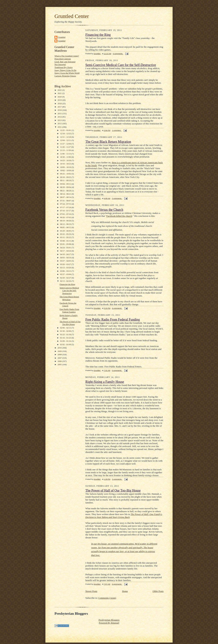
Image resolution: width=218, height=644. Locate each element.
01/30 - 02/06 (66, 331)
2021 (60, 93)
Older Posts (158, 591)
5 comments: (118, 54)
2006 (60, 361)
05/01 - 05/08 (66, 244)
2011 (60, 127)
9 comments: (117, 584)
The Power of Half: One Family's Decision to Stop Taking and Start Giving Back (124, 516)
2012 (60, 123)
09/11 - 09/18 (66, 180)
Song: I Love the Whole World (67, 73)
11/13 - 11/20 (66, 150)
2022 (60, 90)
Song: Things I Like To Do (65, 70)
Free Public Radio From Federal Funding (113, 320)
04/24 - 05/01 (66, 248)
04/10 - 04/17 (66, 254)
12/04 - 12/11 (66, 140)
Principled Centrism (63, 59)
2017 (60, 107)
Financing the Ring (67, 284)
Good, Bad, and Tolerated (65, 62)
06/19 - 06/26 (66, 221)
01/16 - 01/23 (66, 338)
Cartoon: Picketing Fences (65, 76)
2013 (60, 120)
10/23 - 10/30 (66, 160)
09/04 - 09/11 (66, 184)
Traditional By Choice (64, 67)
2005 (60, 364)
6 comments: (117, 308)
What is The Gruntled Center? (67, 56)
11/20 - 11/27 (66, 147)
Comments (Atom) (107, 598)
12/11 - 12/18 (66, 137)
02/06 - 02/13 (66, 328)
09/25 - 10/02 (66, 174)
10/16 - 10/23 (66, 164)
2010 (60, 348)
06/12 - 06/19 (66, 224)
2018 (60, 103)
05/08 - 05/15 (66, 241)
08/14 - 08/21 (66, 194)
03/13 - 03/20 (66, 268)
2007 (60, 358)
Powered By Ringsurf (109, 623)
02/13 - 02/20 (66, 281)
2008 (60, 354)
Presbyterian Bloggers (109, 620)
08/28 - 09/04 (66, 187)
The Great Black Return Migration (108, 142)
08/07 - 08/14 (66, 197)
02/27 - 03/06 (66, 274)
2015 (60, 113)
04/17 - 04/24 (66, 251)
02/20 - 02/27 (66, 278)
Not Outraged (60, 64)
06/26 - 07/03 (66, 217)
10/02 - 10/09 (66, 170)
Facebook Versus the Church (104, 210)
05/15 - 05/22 (66, 237)
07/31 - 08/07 (66, 201)
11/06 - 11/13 (66, 154)
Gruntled (62, 37)
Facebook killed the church (119, 216)
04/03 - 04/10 (66, 258)
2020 (60, 97)
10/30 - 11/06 (66, 157)
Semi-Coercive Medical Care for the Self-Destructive (69, 291)
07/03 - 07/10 (66, 214)
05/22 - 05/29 (66, 234)
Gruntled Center (72, 16)
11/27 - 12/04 (66, 144)
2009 (60, 351)
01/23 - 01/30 (66, 334)
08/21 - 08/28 (66, 191)
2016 (60, 110)
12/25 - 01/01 (66, 130)
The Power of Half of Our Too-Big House (113, 491)
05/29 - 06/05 (66, 231)
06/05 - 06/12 (66, 227)
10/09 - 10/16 (66, 167)
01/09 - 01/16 (66, 341)
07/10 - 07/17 (66, 211)
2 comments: (117, 198)
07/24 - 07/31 (66, 204)
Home (125, 591)
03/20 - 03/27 (66, 264)
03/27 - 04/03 (66, 261)
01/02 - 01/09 (66, 344)
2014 (60, 117)
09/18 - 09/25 (66, 177)
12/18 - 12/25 (66, 133)
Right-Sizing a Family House (105, 382)
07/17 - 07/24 (66, 207)
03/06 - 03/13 (66, 271)
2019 (60, 100)
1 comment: (117, 130)
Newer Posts (91, 591)
